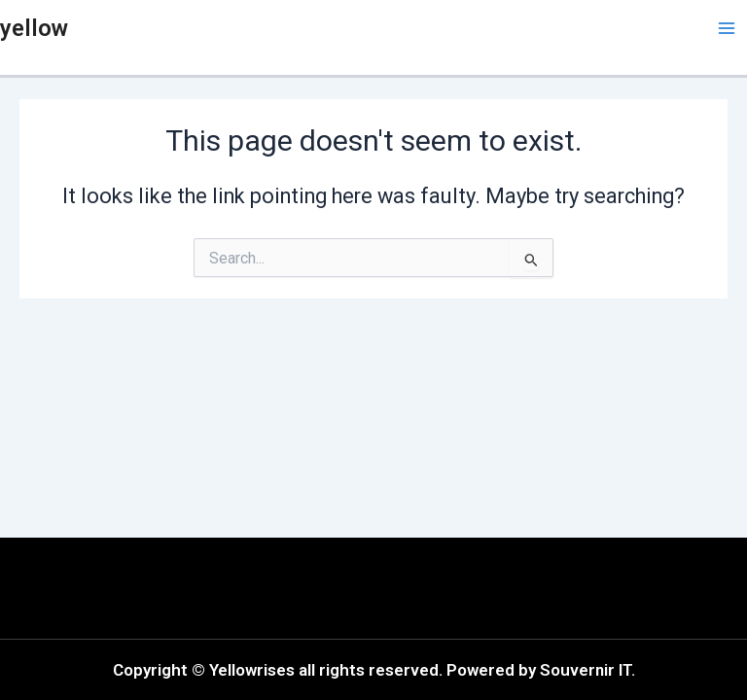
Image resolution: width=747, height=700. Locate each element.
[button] (192, 588)
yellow (34, 28)
